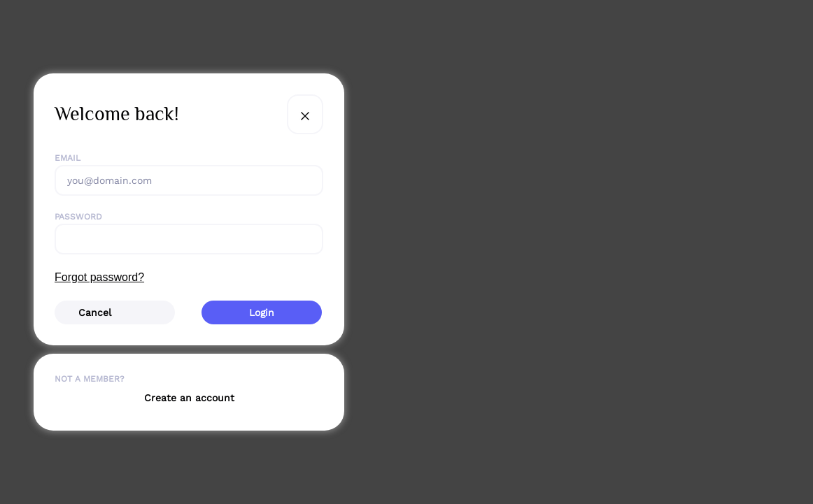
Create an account (189, 398)
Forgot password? (99, 277)
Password (78, 217)
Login (262, 312)
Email (68, 158)
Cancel (95, 312)
